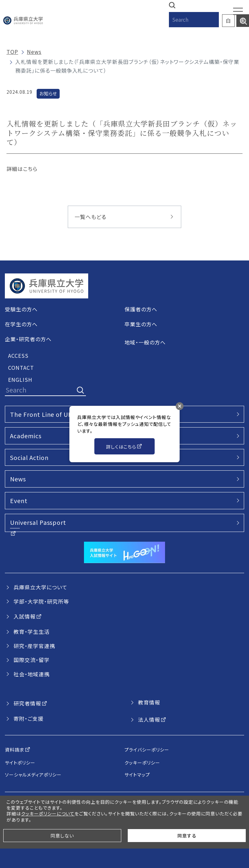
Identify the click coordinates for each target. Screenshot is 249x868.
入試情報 (25, 616)
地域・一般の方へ (145, 342)
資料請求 (15, 750)
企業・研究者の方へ (28, 339)
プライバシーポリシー (147, 750)
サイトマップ (137, 775)
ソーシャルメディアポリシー (33, 775)
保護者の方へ (141, 309)
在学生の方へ (21, 324)
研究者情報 (27, 703)
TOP (12, 52)
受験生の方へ (21, 309)
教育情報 (149, 702)
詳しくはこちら (121, 447)
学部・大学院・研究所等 (41, 601)
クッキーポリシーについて (48, 814)
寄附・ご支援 (29, 718)
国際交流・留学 (32, 660)
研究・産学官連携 (34, 646)
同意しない (62, 836)
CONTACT (21, 368)
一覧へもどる (90, 217)
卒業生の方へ (141, 324)
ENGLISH (20, 380)
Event (19, 500)
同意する (187, 836)
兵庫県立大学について (41, 587)
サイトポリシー (20, 763)
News (34, 52)
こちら (30, 169)
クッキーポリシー (142, 763)
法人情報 (149, 719)
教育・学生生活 (32, 632)
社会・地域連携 (32, 674)
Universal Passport (38, 522)
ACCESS (18, 356)
